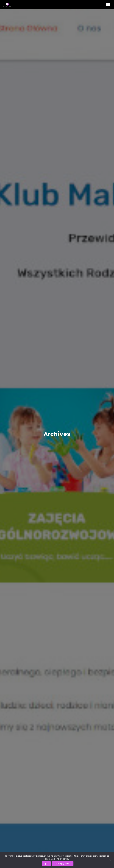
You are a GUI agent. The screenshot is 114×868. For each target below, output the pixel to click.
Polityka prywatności (63, 864)
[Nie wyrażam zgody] (110, 860)
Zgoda (46, 864)
